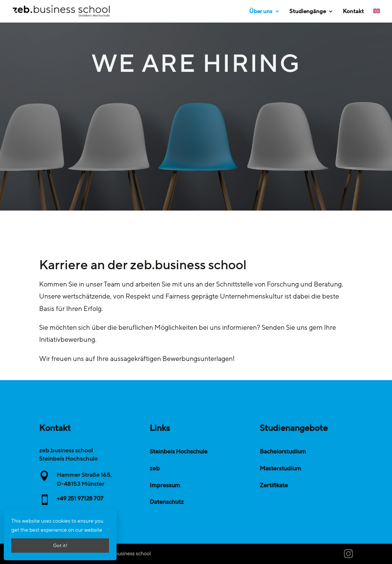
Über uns (261, 12)
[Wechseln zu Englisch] (377, 16)
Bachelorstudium (283, 452)
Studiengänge (308, 12)
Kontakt (353, 12)
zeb (155, 468)
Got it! (60, 546)
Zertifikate (274, 485)
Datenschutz (167, 502)
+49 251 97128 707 (80, 499)
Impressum (165, 485)
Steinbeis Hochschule (179, 452)
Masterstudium (280, 468)
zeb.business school (128, 554)
